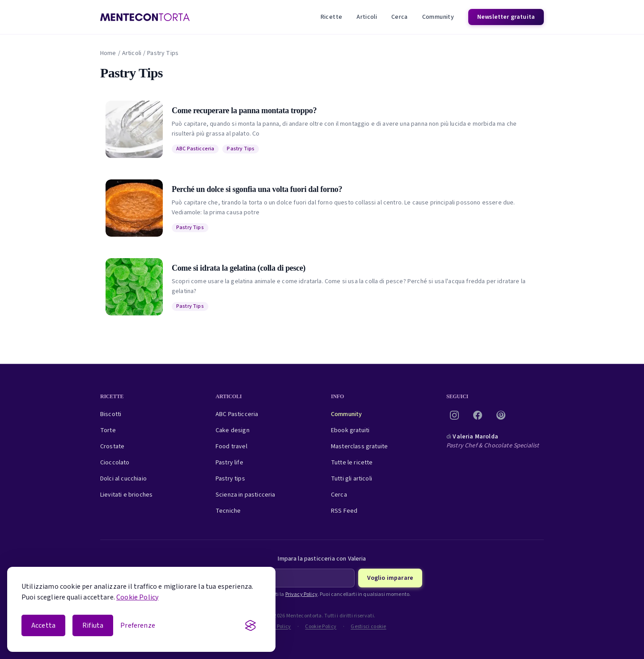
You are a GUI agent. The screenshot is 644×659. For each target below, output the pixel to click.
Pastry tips (230, 479)
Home (108, 53)
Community (438, 17)
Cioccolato (115, 463)
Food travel (231, 446)
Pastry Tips (241, 149)
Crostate (112, 446)
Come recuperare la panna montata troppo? (244, 111)
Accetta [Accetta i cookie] (43, 625)
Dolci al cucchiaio (123, 479)
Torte (108, 430)
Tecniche (228, 511)
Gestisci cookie (369, 627)
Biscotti (111, 414)
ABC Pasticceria (195, 149)
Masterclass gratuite (359, 446)
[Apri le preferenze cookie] (138, 625)
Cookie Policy (137, 597)
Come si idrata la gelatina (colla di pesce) (239, 268)
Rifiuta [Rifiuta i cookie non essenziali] (93, 625)
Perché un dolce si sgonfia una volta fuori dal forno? (257, 189)
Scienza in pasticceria (246, 495)
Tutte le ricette (352, 463)
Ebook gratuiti (350, 430)
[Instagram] (454, 415)
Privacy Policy (301, 594)
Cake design (233, 430)
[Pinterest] (501, 415)
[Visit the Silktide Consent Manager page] (250, 625)
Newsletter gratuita (506, 17)
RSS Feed (344, 511)
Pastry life (229, 463)
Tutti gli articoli (352, 479)
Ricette (331, 17)
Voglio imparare (390, 578)
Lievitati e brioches (126, 495)
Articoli (367, 17)
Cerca (400, 17)
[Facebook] (478, 415)
